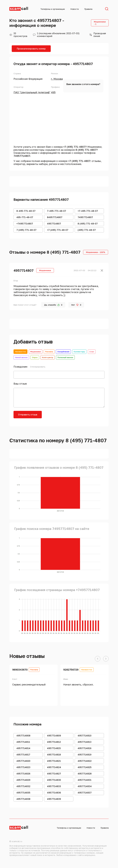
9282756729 (71, 670)
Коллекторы (79, 352)
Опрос (35, 357)
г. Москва (57, 79)
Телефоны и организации (53, 9)
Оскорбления (63, 352)
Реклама (49, 352)
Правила (88, 9)
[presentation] (66, 416)
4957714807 (24, 270)
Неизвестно (20, 352)
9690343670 (20, 670)
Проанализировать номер (31, 49)
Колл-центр (48, 357)
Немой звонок (21, 357)
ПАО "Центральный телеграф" (32, 92)
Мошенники (36, 352)
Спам (92, 352)
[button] (98, 659)
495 (53, 92)
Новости (75, 9)
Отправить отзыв (28, 415)
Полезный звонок (65, 357)
